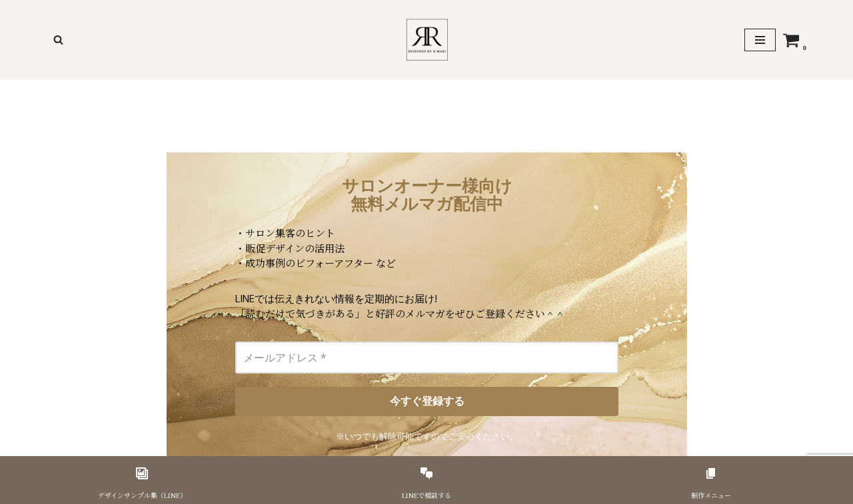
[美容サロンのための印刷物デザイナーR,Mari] (427, 40)
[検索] (58, 40)
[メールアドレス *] (426, 358)
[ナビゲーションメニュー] (760, 40)
